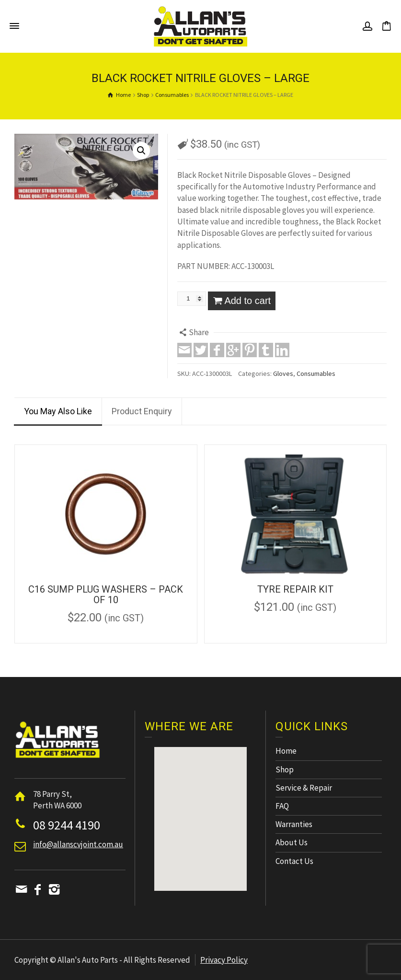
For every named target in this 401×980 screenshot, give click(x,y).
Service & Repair (304, 788)
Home (286, 751)
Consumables (316, 373)
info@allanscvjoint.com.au (78, 844)
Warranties (294, 824)
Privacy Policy (224, 960)
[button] (200, 810)
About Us (292, 842)
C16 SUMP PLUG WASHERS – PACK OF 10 (106, 595)
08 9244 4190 (67, 825)
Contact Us (294, 861)
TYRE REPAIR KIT (295, 589)
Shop (285, 770)
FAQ (282, 806)
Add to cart (247, 301)
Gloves (283, 373)
